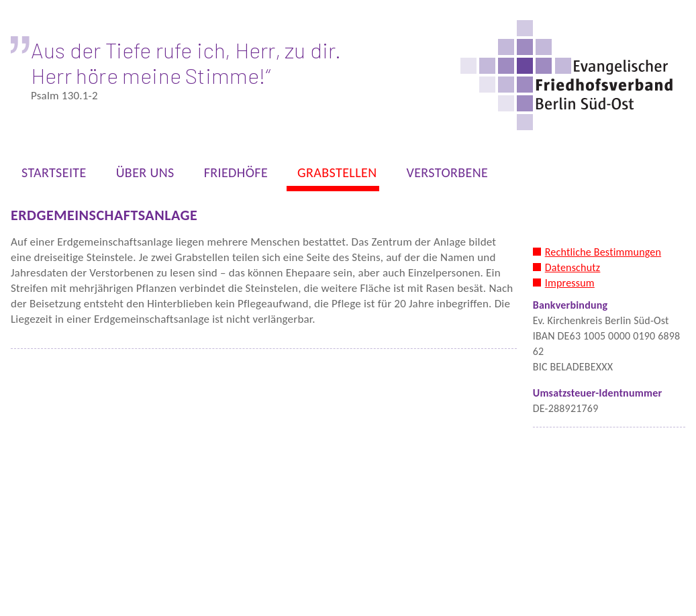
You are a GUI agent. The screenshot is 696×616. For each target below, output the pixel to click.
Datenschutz (573, 267)
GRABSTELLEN (333, 175)
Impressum (570, 283)
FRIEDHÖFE (232, 175)
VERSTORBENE (443, 175)
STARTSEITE (50, 175)
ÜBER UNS (141, 175)
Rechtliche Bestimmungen (603, 252)
